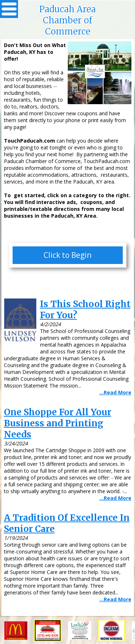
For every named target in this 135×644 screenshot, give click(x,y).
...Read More (115, 392)
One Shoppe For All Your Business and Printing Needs (58, 423)
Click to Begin (67, 255)
